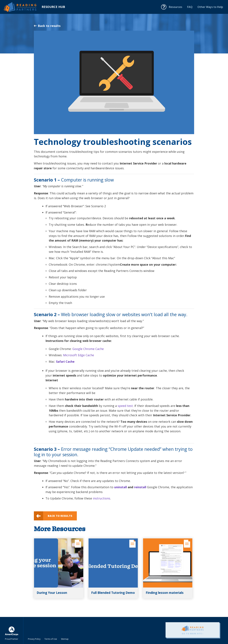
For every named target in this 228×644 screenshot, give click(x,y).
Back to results (47, 26)
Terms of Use (51, 639)
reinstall (140, 487)
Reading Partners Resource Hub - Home (23, 7)
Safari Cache (65, 362)
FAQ (190, 7)
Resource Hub (53, 7)
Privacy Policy (34, 639)
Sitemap (65, 639)
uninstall (121, 487)
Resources (176, 7)
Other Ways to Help (210, 7)
